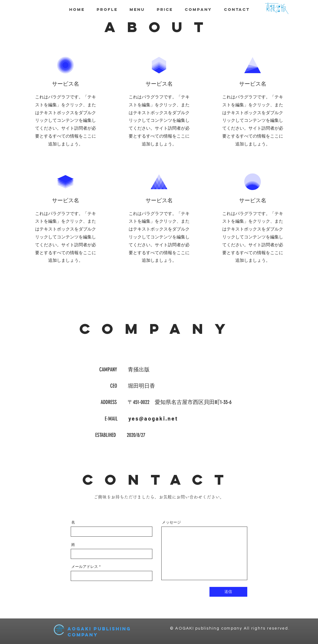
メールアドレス (85, 567)
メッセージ (171, 522)
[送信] (228, 592)
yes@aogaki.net (153, 418)
